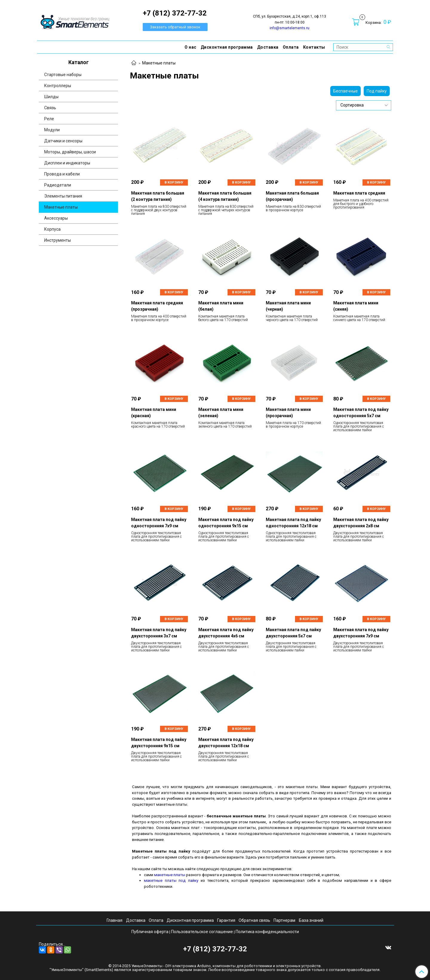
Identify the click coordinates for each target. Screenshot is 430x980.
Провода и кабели (62, 174)
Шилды (51, 97)
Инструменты (57, 240)
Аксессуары (56, 218)
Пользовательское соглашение (202, 932)
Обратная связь (254, 920)
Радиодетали (58, 185)
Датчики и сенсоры (63, 141)
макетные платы (170, 875)
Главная (115, 920)
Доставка (268, 47)
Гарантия (226, 920)
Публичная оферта (150, 932)
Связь (50, 108)
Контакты (314, 47)
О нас (191, 47)
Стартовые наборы (63, 75)
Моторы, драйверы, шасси (70, 152)
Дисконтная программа (227, 47)
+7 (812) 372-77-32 (215, 949)
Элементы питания (63, 196)
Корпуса (52, 229)
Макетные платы (61, 207)
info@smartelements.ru (290, 28)
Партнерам (284, 920)
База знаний (311, 920)
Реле (49, 119)
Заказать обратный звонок (175, 27)
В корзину (174, 182)
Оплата (291, 47)
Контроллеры (58, 86)
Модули (52, 130)
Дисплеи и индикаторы (67, 163)
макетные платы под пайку (171, 880)
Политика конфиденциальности (267, 932)
